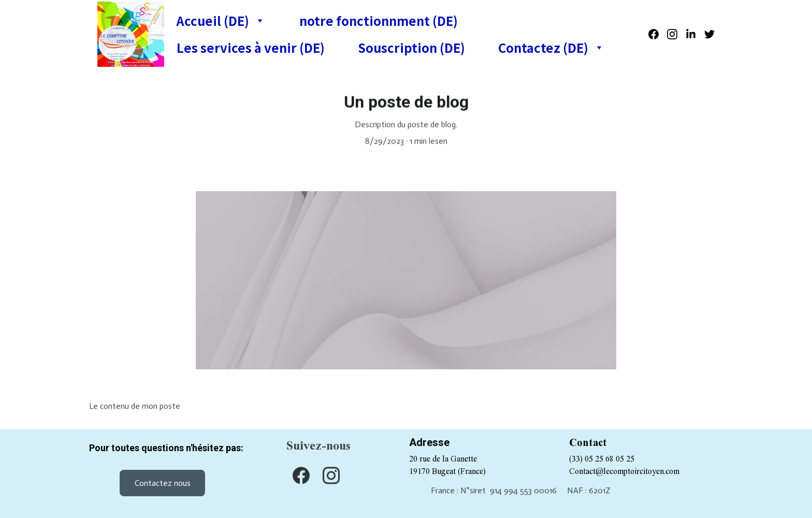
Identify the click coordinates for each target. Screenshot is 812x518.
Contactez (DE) (543, 47)
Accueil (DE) (213, 20)
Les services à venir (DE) (251, 47)
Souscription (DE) (411, 47)
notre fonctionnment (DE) (379, 20)
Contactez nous (163, 483)
